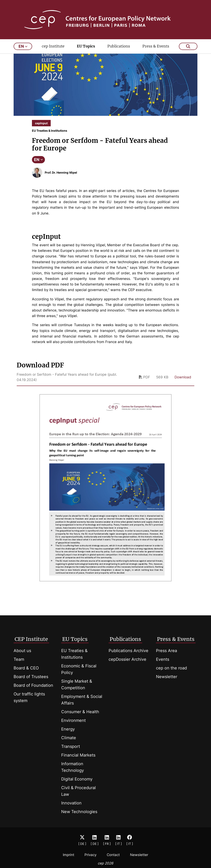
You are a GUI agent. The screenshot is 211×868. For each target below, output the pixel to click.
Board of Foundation (33, 685)
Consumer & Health (80, 712)
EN (38, 160)
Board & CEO (26, 668)
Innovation (71, 803)
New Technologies (79, 812)
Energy (68, 729)
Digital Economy (77, 779)
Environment (73, 720)
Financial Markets (78, 755)
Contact (113, 855)
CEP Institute (31, 639)
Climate (69, 738)
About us (22, 651)
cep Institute (53, 47)
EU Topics (86, 47)
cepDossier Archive (127, 659)
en (23, 47)
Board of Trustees (31, 677)
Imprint (69, 855)
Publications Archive (128, 651)
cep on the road (171, 668)
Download (183, 378)
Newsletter (167, 677)
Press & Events (156, 47)
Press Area (166, 651)
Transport (71, 746)
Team (19, 659)
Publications (119, 47)
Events (163, 659)
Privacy (90, 855)
